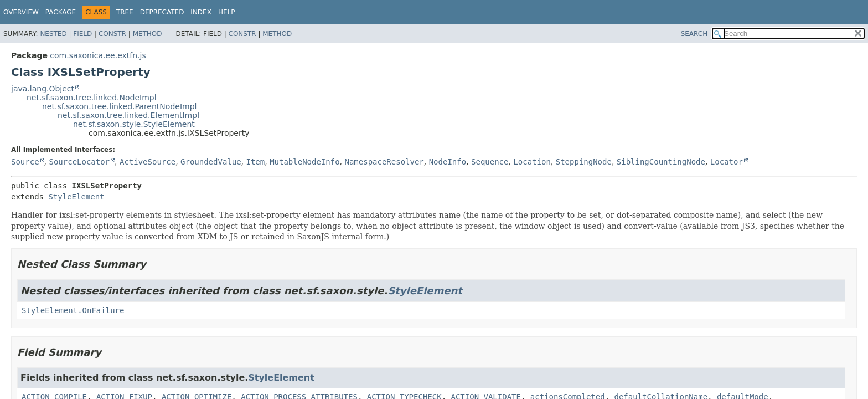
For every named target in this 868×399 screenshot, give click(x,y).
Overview (21, 12)
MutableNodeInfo (304, 162)
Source (25, 162)
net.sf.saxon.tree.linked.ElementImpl (128, 115)
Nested (53, 34)
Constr (112, 34)
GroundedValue (211, 162)
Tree (125, 12)
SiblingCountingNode (661, 162)
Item (256, 162)
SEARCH (694, 34)
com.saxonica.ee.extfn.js (98, 55)
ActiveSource (148, 162)
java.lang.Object (43, 89)
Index (201, 12)
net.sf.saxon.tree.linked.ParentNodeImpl (119, 106)
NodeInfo (448, 162)
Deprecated (162, 12)
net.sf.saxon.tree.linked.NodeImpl (92, 98)
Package (61, 12)
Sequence (490, 162)
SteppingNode (584, 162)
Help (227, 12)
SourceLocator (79, 162)
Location (532, 162)
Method (148, 34)
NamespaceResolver (384, 162)
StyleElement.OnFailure (73, 310)
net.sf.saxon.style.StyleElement (134, 124)
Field (82, 34)
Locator (727, 162)
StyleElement (76, 197)
